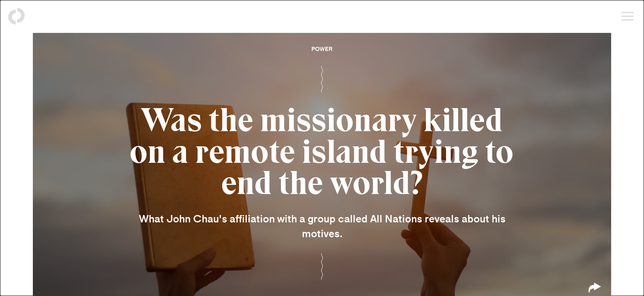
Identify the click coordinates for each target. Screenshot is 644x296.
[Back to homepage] (16, 16)
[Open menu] (628, 16)
